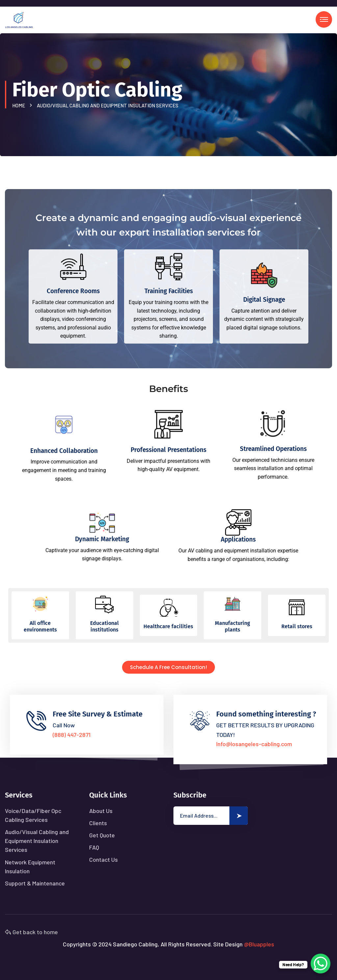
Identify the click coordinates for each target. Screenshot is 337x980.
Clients (98, 823)
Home (20, 105)
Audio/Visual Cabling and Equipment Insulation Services (37, 841)
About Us (101, 811)
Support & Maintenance (35, 883)
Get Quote (102, 835)
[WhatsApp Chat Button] (321, 964)
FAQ (94, 847)
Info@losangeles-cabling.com (254, 744)
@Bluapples (259, 944)
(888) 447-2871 (72, 735)
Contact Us (104, 859)
